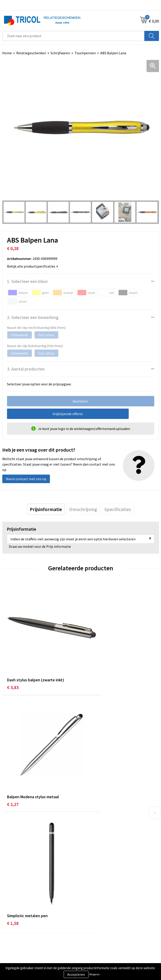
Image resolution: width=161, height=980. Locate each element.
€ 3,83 (13, 667)
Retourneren (12, 936)
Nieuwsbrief (92, 850)
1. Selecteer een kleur (27, 281)
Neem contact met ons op (26, 479)
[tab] (46, 509)
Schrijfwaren (60, 53)
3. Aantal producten (26, 369)
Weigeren (94, 974)
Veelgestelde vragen (98, 857)
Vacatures (90, 864)
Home (7, 53)
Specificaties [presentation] (118, 509)
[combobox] (73, 36)
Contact (9, 922)
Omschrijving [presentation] (83, 509)
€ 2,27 (91, 667)
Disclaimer (91, 936)
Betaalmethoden (16, 929)
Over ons (89, 844)
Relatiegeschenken (31, 53)
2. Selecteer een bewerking (33, 317)
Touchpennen (85, 53)
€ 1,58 (13, 765)
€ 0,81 (91, 765)
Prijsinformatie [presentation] (46, 509)
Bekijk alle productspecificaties (33, 266)
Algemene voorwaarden (101, 922)
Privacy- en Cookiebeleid (101, 929)
